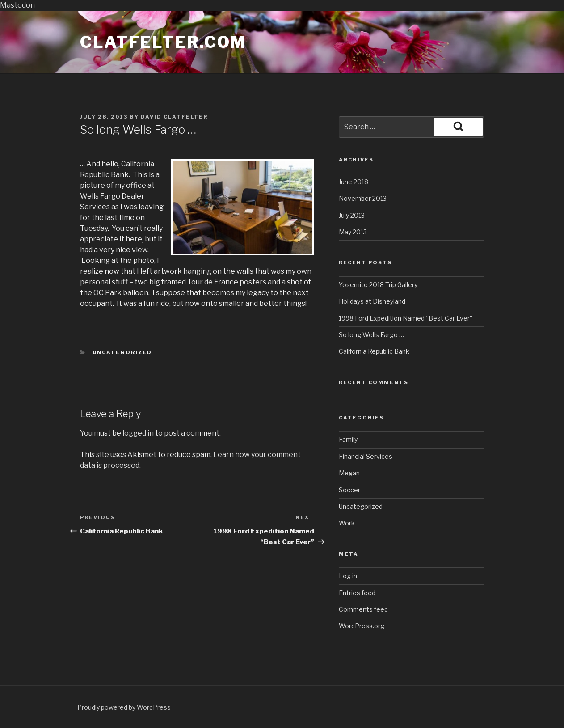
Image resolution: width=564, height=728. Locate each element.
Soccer (349, 490)
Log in (348, 576)
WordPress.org (362, 626)
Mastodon (17, 5)
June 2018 (354, 182)
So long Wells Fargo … (371, 335)
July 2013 (352, 215)
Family (348, 439)
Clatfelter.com (163, 42)
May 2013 (353, 232)
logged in (138, 433)
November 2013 (363, 198)
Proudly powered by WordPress (124, 707)
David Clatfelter (174, 117)
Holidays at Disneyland (372, 301)
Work (347, 523)
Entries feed (357, 593)
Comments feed (363, 609)
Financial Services (366, 456)
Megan (349, 473)
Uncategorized (122, 352)
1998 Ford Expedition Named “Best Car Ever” (406, 318)
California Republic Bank (374, 351)
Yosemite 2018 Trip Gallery (378, 285)
